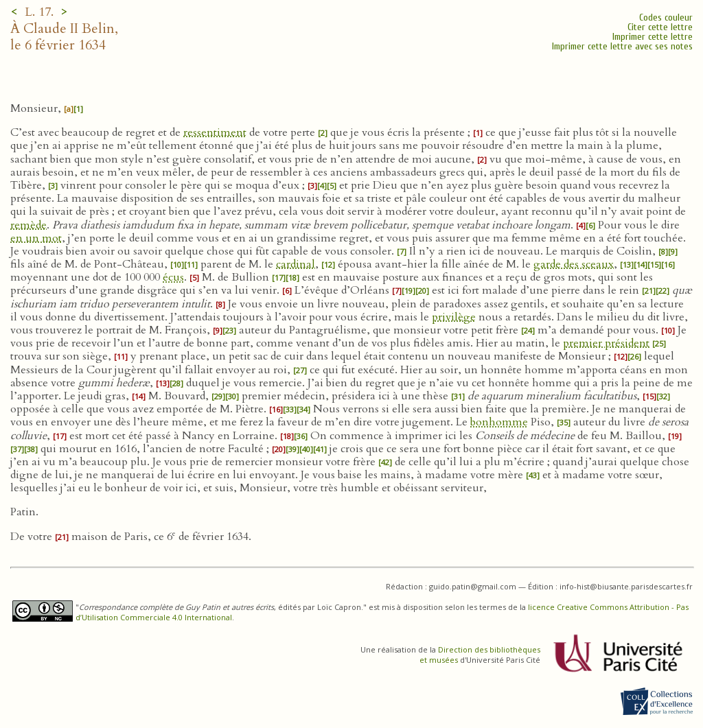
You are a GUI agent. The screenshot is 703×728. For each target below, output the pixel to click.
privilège (454, 317)
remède (28, 225)
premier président (606, 343)
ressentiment (215, 132)
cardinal (296, 264)
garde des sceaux (574, 264)
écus (173, 277)
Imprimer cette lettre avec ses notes (622, 46)
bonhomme (499, 422)
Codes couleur (666, 17)
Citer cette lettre (660, 27)
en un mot (36, 238)
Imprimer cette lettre (653, 37)
